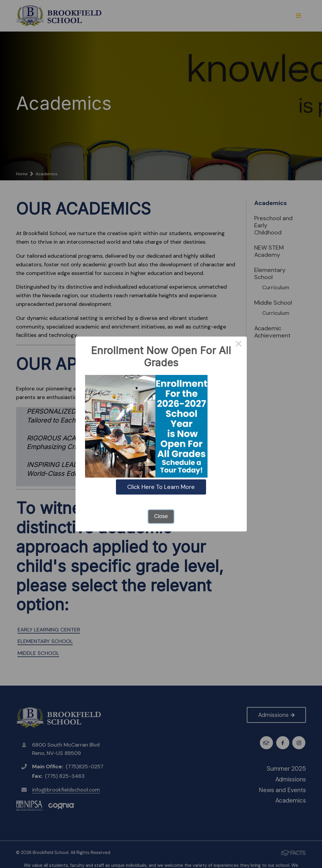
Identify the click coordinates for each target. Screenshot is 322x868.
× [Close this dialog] (239, 345)
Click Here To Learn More (161, 487)
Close (161, 516)
